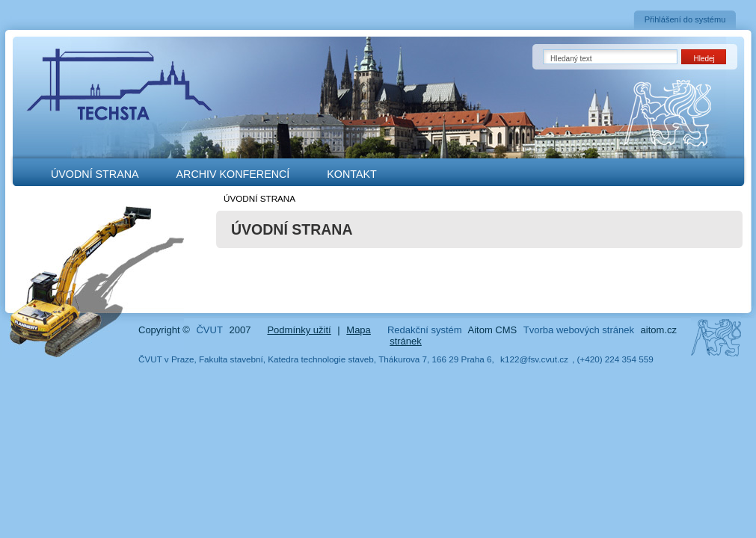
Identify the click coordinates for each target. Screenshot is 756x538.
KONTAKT (351, 174)
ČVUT (209, 330)
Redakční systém (425, 330)
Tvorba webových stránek (579, 330)
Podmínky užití (299, 330)
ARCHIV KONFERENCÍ (233, 174)
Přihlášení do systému (685, 19)
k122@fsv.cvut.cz (534, 359)
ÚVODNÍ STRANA (95, 174)
